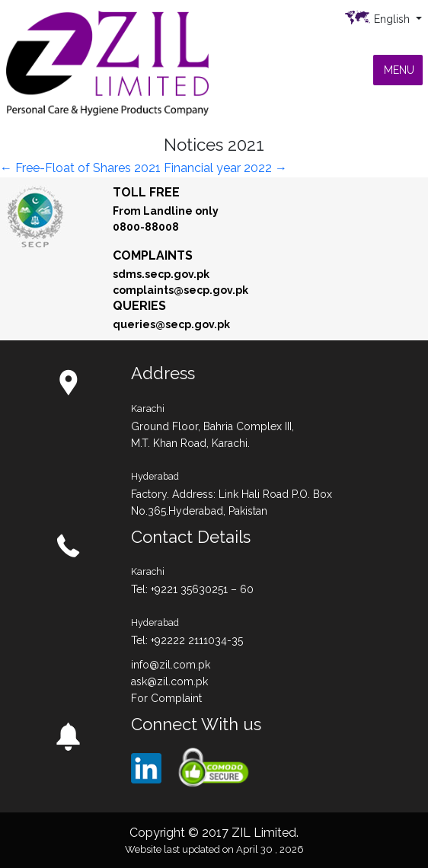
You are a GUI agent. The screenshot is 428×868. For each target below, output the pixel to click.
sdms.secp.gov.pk (161, 274)
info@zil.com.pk (171, 665)
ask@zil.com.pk (169, 681)
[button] (399, 70)
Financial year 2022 (225, 168)
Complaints (153, 255)
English (393, 19)
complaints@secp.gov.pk (180, 290)
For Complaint (166, 698)
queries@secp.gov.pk (171, 324)
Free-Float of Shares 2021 (80, 168)
